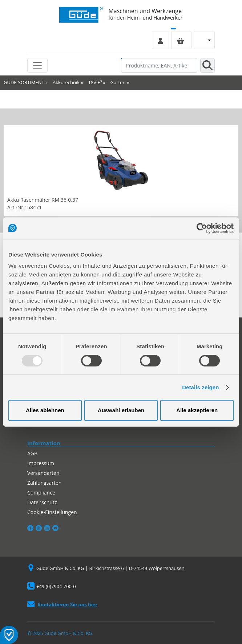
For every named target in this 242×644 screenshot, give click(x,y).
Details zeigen (200, 387)
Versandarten (43, 473)
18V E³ (95, 82)
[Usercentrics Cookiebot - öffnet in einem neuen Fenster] (202, 228)
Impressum (41, 463)
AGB (32, 453)
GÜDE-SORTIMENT (24, 82)
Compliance (41, 493)
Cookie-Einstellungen (52, 512)
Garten (118, 82)
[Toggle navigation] (37, 65)
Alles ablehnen (45, 410)
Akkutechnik (66, 82)
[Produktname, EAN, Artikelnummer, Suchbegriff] (159, 65)
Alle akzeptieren (197, 410)
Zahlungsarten (44, 483)
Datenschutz (42, 502)
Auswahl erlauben (121, 410)
